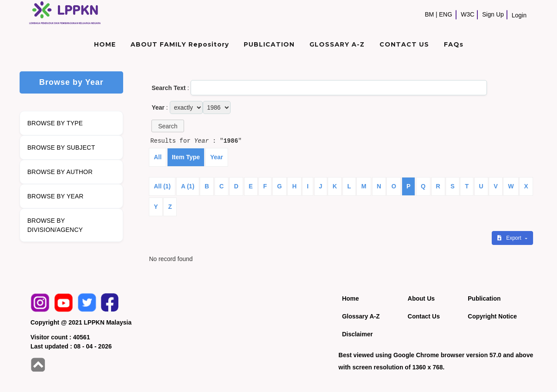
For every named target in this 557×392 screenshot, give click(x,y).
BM (429, 14)
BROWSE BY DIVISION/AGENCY (55, 225)
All (158, 157)
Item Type (186, 157)
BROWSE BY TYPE (55, 123)
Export (510, 238)
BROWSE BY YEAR (55, 196)
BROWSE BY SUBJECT (61, 147)
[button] (168, 126)
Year (217, 157)
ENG (446, 14)
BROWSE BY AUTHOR (60, 172)
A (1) (188, 186)
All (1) (162, 186)
